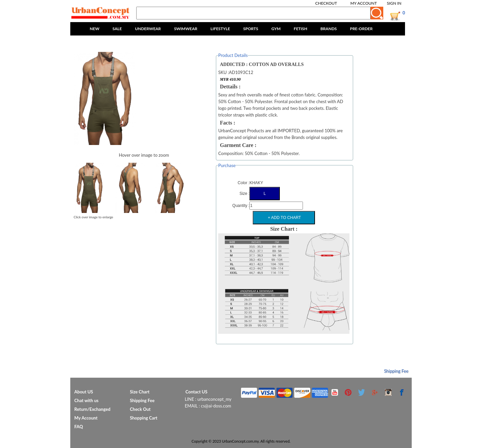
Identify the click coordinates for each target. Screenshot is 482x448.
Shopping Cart (144, 418)
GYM (276, 29)
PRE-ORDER (361, 29)
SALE (117, 29)
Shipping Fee (396, 371)
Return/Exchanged (92, 409)
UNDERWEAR (148, 29)
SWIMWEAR (186, 29)
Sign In (394, 3)
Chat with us (86, 400)
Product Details (233, 55)
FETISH (301, 29)
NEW (95, 29)
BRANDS (329, 29)
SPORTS (251, 29)
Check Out (140, 409)
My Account (364, 3)
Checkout (326, 3)
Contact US (196, 392)
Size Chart (140, 392)
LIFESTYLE (220, 29)
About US (84, 392)
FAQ (79, 427)
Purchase (227, 165)
